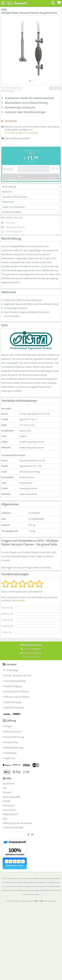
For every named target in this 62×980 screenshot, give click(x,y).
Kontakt (7, 801)
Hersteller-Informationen (31, 197)
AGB (5, 819)
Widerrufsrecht (10, 814)
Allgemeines (31, 202)
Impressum (8, 805)
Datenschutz (9, 810)
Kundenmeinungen (31, 212)
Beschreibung (31, 187)
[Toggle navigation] (3, 3)
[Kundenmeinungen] (12, 88)
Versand (7, 792)
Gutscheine (8, 784)
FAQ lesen (10, 223)
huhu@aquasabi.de (15, 227)
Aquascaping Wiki (11, 797)
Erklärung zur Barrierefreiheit (18, 823)
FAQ (5, 788)
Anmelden (19, 600)
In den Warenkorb (31, 177)
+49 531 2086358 (14, 232)
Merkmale (31, 192)
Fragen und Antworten (31, 207)
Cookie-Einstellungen (13, 827)
